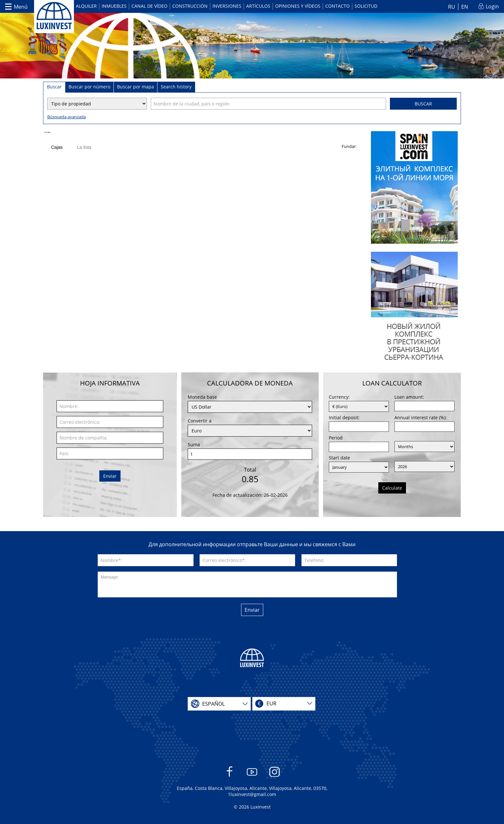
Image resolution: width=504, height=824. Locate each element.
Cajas (57, 147)
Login (492, 6)
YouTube (252, 775)
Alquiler (86, 6)
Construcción (190, 6)
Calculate (392, 488)
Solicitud (366, 6)
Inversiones (227, 6)
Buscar (423, 104)
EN (465, 7)
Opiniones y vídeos (298, 6)
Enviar (110, 476)
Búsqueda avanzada (67, 117)
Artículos (258, 6)
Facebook (230, 775)
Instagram (275, 775)
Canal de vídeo (149, 6)
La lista (84, 147)
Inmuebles (114, 6)
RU (452, 7)
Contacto (337, 6)
